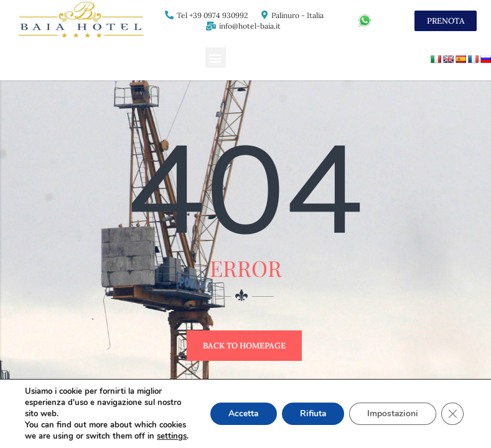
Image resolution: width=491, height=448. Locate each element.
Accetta (239, 408)
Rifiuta (310, 408)
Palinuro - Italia (297, 15)
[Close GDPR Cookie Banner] (452, 408)
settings (172, 425)
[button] (216, 58)
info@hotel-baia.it (250, 26)
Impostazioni (392, 408)
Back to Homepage (244, 346)
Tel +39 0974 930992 (212, 15)
